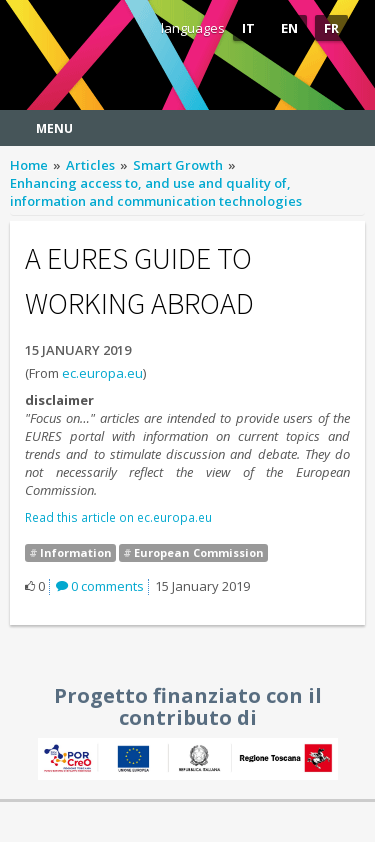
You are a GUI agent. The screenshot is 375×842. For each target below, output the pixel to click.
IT (248, 28)
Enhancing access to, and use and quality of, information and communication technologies (156, 192)
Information (76, 552)
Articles (90, 165)
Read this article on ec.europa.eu (118, 517)
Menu (54, 128)
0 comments (100, 586)
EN (289, 28)
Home (29, 165)
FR (331, 28)
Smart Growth (178, 165)
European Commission (199, 552)
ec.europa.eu (102, 373)
